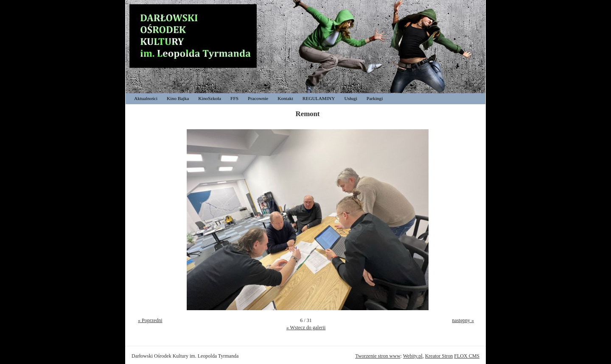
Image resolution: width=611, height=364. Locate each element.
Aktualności (146, 98)
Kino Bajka (178, 98)
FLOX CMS (467, 356)
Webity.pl (413, 356)
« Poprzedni (150, 320)
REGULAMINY (319, 98)
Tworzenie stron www (378, 356)
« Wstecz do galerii (306, 328)
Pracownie (258, 98)
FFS (234, 98)
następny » (463, 320)
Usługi (350, 98)
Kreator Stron (439, 356)
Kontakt (285, 98)
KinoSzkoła (210, 98)
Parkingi (375, 98)
